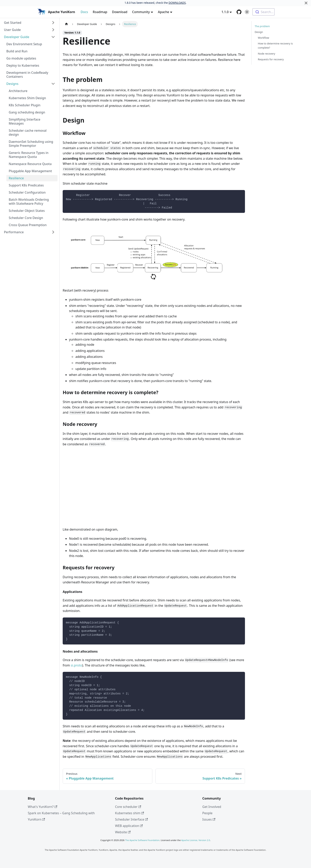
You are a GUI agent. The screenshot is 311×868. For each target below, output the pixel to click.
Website (123, 832)
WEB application (129, 826)
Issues (209, 819)
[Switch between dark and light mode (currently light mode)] (247, 12)
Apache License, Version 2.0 (196, 840)
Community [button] (141, 12)
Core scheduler (128, 807)
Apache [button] (164, 12)
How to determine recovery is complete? (275, 46)
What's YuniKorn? (43, 807)
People (207, 813)
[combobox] (263, 12)
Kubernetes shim (130, 813)
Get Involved (212, 807)
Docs (84, 12)
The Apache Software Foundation (142, 840)
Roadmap (100, 12)
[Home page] (66, 24)
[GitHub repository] (239, 12)
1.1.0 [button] (225, 12)
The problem (262, 26)
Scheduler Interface (131, 819)
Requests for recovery (271, 59)
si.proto (76, 665)
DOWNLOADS (177, 3)
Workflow (263, 38)
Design (259, 32)
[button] (30, 23)
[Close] (306, 3)
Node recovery (266, 54)
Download (120, 12)
